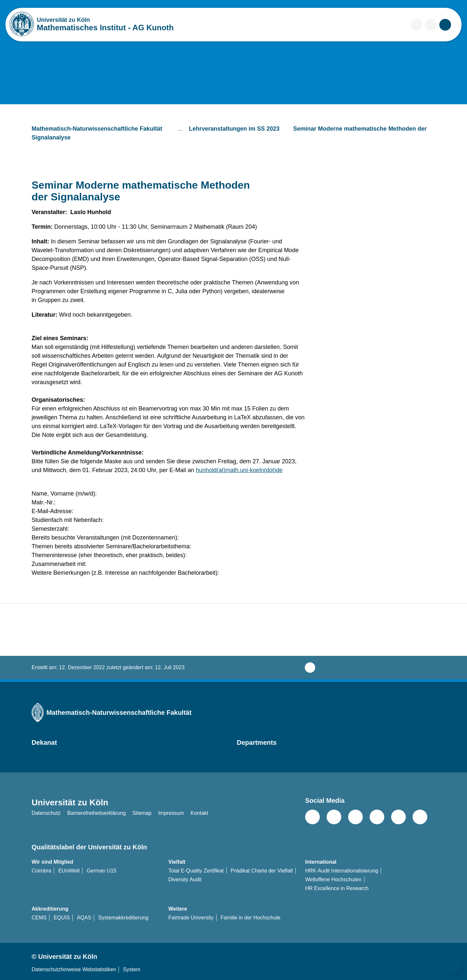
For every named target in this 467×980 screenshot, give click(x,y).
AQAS (84, 918)
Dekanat (44, 742)
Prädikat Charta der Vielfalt (262, 871)
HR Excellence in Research (337, 888)
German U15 (102, 871)
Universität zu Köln (83, 20)
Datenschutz (46, 813)
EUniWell (69, 871)
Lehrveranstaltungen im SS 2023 (240, 129)
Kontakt (199, 813)
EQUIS (62, 918)
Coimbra (41, 871)
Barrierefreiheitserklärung (96, 813)
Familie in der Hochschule (250, 918)
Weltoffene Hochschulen (333, 879)
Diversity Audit (185, 879)
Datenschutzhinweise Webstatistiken (74, 969)
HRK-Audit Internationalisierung (342, 871)
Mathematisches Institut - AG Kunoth (105, 28)
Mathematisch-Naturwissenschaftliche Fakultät (102, 129)
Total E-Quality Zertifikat (196, 871)
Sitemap (142, 813)
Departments (257, 742)
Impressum (171, 813)
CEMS (39, 918)
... (181, 129)
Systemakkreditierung (123, 918)
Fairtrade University (191, 918)
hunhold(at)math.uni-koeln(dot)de (239, 470)
